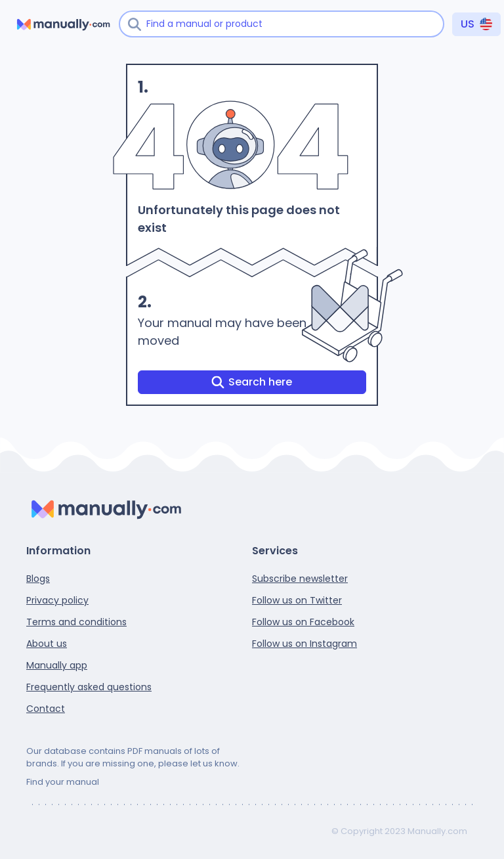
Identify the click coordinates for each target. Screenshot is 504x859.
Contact (46, 709)
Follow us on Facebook (303, 622)
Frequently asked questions (89, 687)
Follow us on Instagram (304, 644)
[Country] (476, 24)
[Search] (135, 24)
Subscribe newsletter (300, 579)
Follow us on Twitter (297, 600)
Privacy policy (57, 600)
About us (47, 644)
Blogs (38, 579)
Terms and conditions (76, 622)
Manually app (57, 665)
